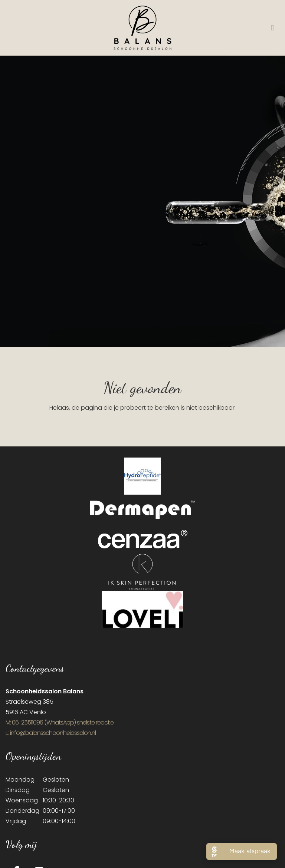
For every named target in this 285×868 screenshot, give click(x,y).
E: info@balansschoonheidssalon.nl (51, 733)
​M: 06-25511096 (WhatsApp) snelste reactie (60, 722)
